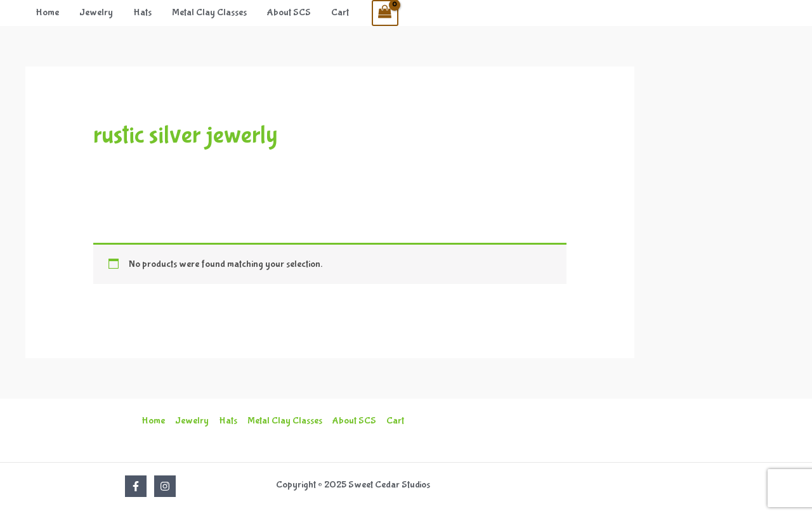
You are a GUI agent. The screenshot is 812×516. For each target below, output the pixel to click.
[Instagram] (165, 486)
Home (47, 12)
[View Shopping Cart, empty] (385, 13)
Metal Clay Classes (209, 12)
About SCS (289, 12)
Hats (142, 12)
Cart (340, 12)
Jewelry (96, 12)
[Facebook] (136, 486)
